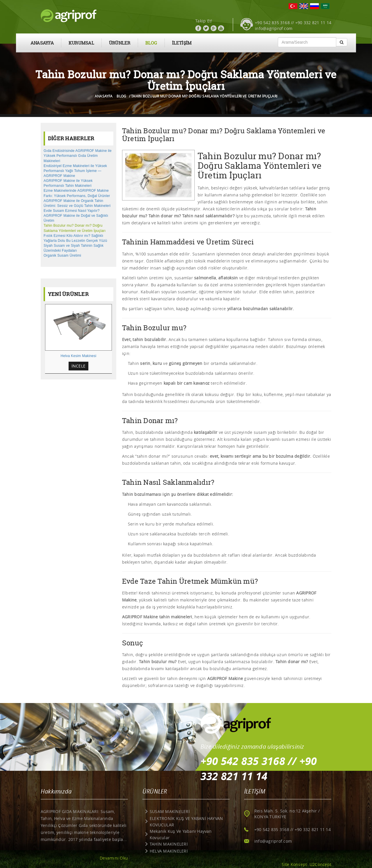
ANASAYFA (42, 43)
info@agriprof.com (274, 28)
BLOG (151, 43)
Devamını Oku (114, 858)
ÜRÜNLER (120, 43)
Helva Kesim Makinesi (79, 356)
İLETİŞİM (182, 43)
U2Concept (320, 864)
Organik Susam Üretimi (62, 255)
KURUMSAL (81, 43)
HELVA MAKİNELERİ (169, 851)
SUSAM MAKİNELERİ (170, 811)
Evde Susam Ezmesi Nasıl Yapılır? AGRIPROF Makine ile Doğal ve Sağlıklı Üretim (76, 216)
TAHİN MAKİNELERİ (169, 844)
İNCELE (78, 366)
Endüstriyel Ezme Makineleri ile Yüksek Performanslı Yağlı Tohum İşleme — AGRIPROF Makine (75, 171)
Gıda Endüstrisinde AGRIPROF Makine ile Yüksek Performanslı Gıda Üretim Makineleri (78, 156)
